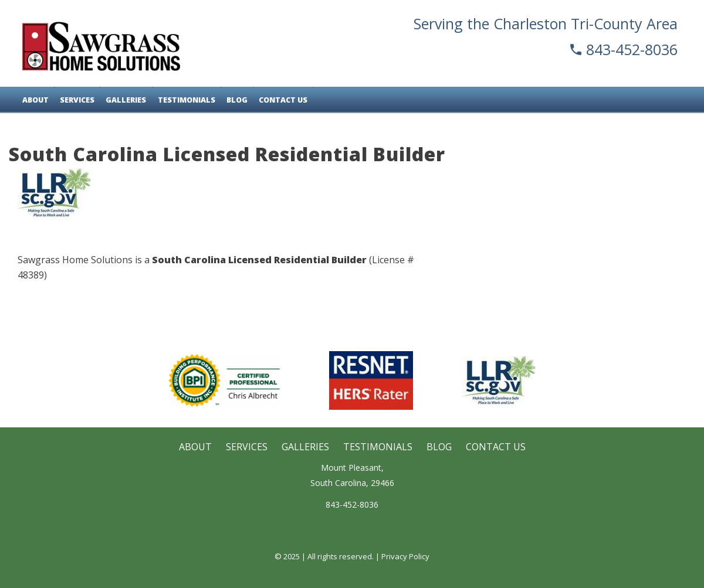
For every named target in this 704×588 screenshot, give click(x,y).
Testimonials (184, 100)
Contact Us (280, 100)
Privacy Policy (405, 556)
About (35, 100)
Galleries (125, 100)
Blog (234, 100)
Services (77, 100)
